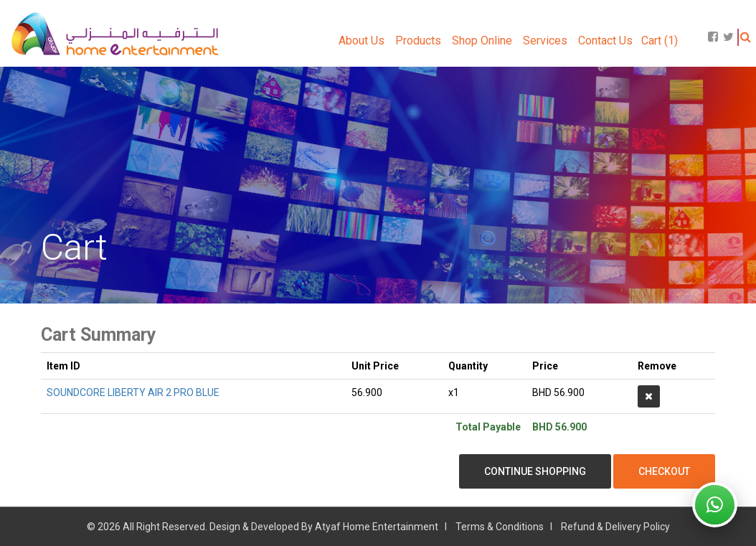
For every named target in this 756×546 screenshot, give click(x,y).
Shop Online (482, 41)
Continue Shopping (535, 471)
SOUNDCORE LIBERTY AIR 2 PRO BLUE (133, 392)
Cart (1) (660, 41)
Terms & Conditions (500, 527)
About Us (362, 41)
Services (545, 41)
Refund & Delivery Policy (615, 527)
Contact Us (605, 41)
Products (418, 41)
